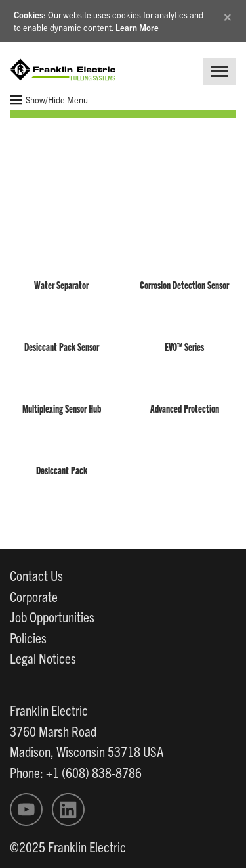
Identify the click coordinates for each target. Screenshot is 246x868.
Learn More (137, 27)
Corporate (34, 596)
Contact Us (36, 575)
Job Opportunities (52, 616)
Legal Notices (43, 658)
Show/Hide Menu (49, 100)
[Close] (228, 15)
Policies (28, 637)
